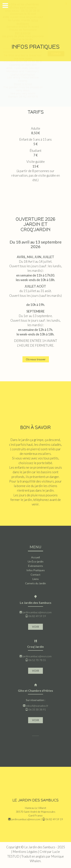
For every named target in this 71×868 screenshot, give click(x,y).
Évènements (36, 566)
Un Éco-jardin (36, 561)
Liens (36, 579)
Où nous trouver (36, 359)
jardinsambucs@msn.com (37, 612)
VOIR (35, 627)
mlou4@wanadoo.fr (37, 706)
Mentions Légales (25, 852)
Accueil (35, 557)
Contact (35, 575)
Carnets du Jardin (35, 583)
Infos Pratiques (36, 570)
